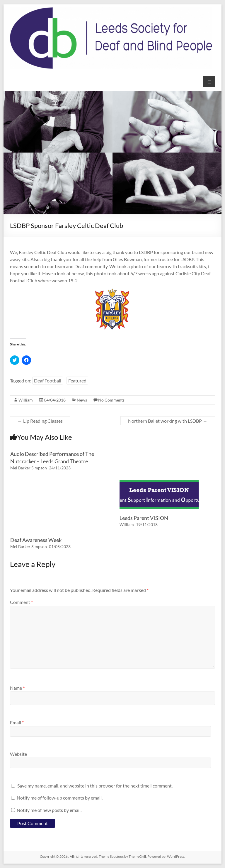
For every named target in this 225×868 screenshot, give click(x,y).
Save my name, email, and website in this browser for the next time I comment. (95, 786)
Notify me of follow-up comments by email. (60, 798)
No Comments (111, 400)
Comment (21, 602)
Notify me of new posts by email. (49, 810)
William (26, 400)
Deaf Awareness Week (36, 540)
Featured (77, 381)
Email (17, 722)
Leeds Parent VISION (144, 518)
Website (18, 754)
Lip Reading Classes (40, 421)
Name (17, 688)
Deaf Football (48, 381)
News (82, 400)
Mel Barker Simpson (29, 468)
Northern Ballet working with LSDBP (168, 421)
